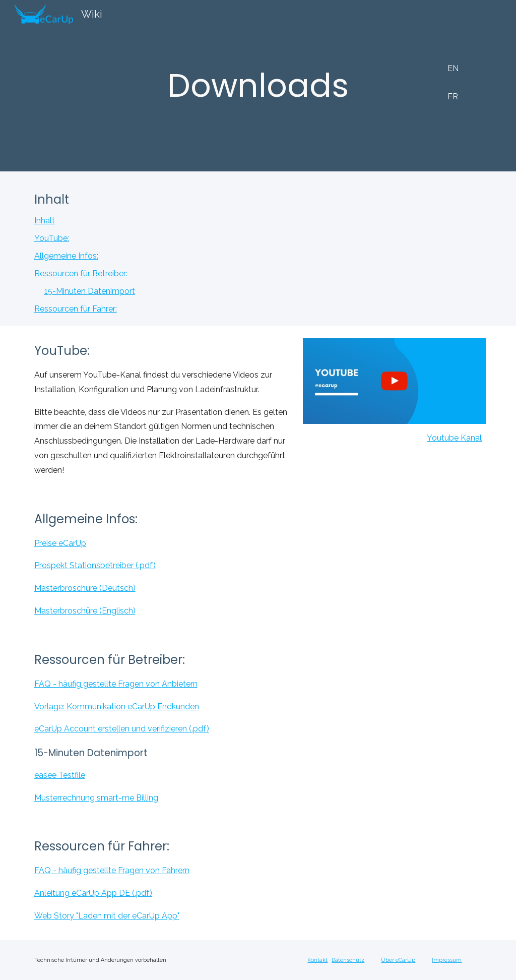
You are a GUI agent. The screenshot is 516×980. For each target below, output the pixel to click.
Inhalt (45, 221)
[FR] (453, 97)
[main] (258, 86)
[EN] (453, 68)
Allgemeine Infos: (66, 256)
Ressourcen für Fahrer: (76, 309)
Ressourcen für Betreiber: (81, 273)
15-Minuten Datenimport (90, 291)
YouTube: (52, 238)
